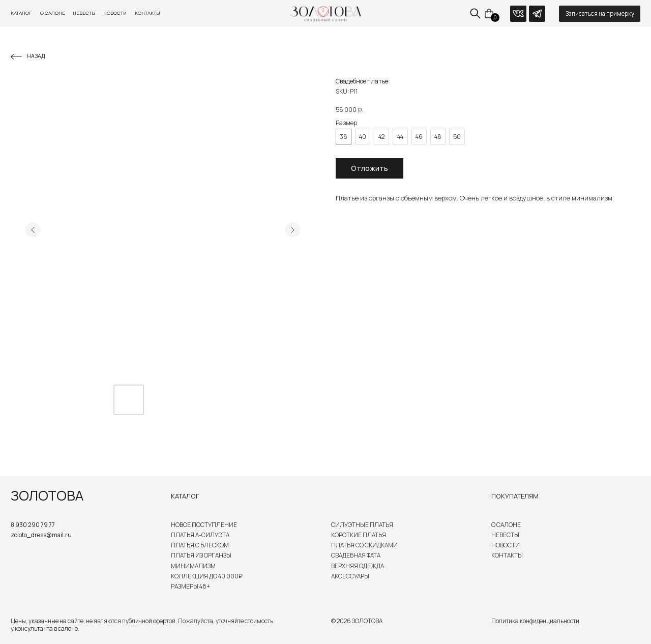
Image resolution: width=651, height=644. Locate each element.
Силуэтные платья (362, 525)
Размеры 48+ (190, 586)
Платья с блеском (200, 545)
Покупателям (515, 496)
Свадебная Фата (356, 555)
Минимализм (193, 566)
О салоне (53, 13)
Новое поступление (204, 525)
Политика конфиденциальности (535, 621)
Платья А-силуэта (200, 535)
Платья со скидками (364, 545)
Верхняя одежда (358, 566)
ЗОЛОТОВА (47, 495)
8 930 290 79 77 (33, 525)
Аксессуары (350, 576)
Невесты (84, 13)
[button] (600, 14)
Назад (36, 56)
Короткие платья (359, 535)
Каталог (21, 13)
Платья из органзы (201, 555)
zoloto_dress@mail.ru (41, 535)
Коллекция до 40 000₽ (207, 576)
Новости (115, 13)
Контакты (147, 13)
